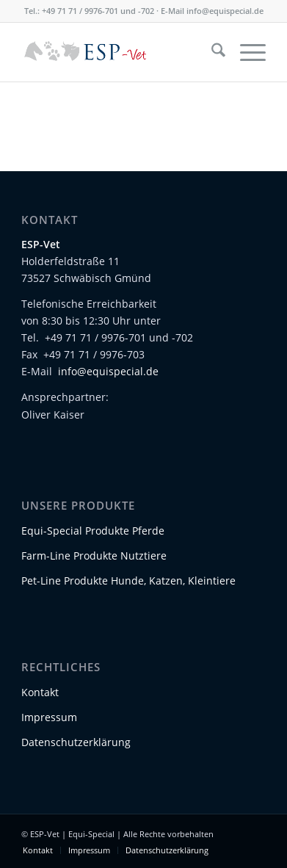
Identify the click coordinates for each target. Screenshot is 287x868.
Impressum (49, 717)
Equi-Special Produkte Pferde (93, 531)
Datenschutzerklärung (76, 742)
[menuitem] (211, 52)
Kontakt (40, 692)
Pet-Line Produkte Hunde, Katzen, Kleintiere (128, 581)
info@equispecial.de (225, 11)
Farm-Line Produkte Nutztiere (94, 556)
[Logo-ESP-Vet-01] (119, 52)
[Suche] (211, 52)
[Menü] (246, 52)
